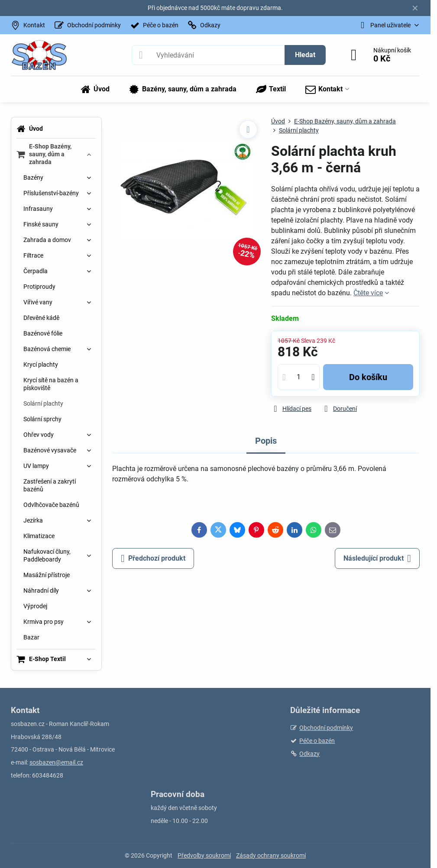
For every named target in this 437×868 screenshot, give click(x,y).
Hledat (305, 55)
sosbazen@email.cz (56, 762)
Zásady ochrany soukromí (271, 855)
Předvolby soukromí (204, 855)
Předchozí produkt (153, 558)
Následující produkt (377, 558)
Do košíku (368, 377)
